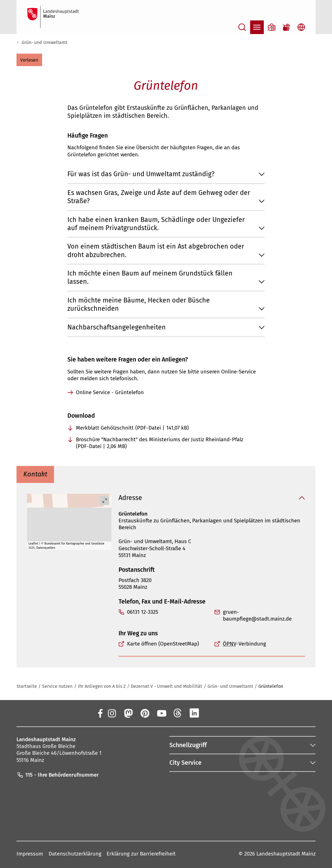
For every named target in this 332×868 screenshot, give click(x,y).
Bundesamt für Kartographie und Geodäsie (74, 543)
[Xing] (211, 713)
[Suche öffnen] (242, 27)
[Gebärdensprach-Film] (287, 27)
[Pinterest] (145, 713)
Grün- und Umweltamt (44, 42)
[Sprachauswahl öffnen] (301, 27)
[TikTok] (227, 713)
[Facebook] (100, 713)
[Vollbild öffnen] (105, 501)
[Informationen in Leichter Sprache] (272, 27)
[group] (69, 522)
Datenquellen (46, 548)
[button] (29, 60)
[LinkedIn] (194, 713)
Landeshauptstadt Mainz (286, 854)
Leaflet (33, 543)
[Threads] (178, 713)
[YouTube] (161, 713)
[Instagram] (112, 713)
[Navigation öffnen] (257, 27)
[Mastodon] (128, 713)
